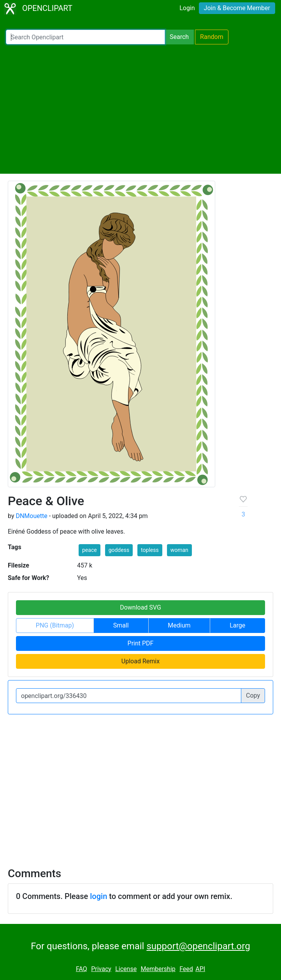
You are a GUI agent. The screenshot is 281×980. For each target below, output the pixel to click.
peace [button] (90, 550)
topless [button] (150, 550)
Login (187, 8)
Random (212, 37)
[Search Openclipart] (85, 37)
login (98, 896)
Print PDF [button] (141, 643)
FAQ (82, 969)
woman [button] (179, 550)
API (200, 969)
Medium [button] (179, 625)
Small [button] (121, 625)
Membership (158, 969)
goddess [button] (119, 550)
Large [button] (237, 625)
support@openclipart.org (198, 946)
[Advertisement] (140, 109)
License (126, 969)
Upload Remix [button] (140, 661)
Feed (186, 969)
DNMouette (31, 516)
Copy (253, 695)
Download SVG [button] (140, 607)
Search (179, 37)
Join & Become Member (237, 8)
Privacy (101, 969)
